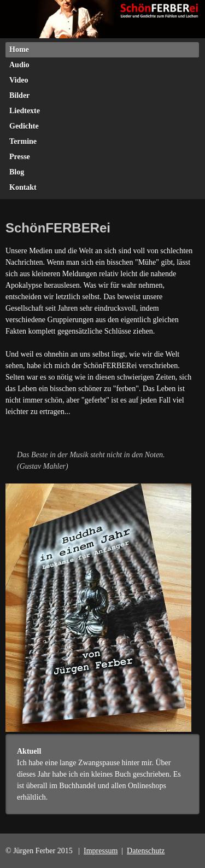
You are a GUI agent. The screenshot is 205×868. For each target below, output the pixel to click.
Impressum (101, 851)
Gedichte (24, 126)
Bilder (19, 95)
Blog (17, 172)
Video (19, 80)
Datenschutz (146, 851)
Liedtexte (25, 111)
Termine (23, 141)
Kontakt (23, 187)
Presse (20, 157)
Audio (19, 65)
